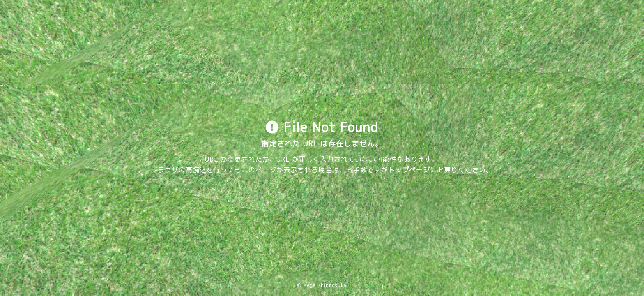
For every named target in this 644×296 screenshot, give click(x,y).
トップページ (409, 170)
